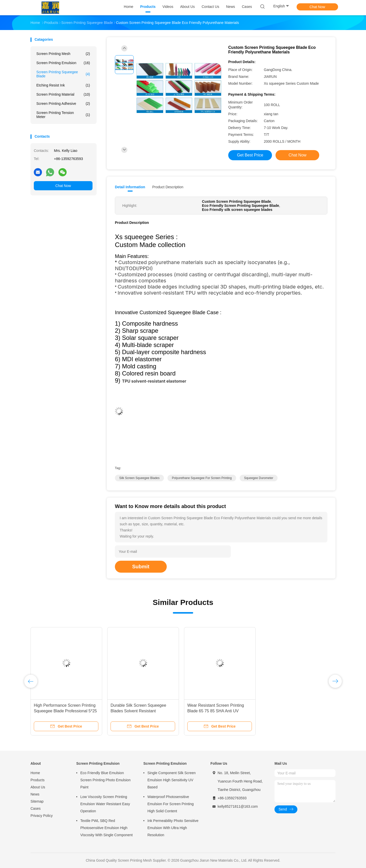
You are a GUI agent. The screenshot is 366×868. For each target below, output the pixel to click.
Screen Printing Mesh (63, 54)
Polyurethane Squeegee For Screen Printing (202, 478)
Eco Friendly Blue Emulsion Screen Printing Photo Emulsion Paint (105, 780)
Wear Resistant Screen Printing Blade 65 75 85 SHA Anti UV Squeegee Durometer (216, 711)
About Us (38, 787)
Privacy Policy (42, 816)
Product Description (168, 187)
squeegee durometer (259, 478)
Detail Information (130, 187)
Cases (36, 808)
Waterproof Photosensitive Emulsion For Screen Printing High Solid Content (171, 804)
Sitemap (37, 801)
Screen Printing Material (63, 94)
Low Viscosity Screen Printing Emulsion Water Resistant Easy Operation (105, 804)
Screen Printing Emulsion (63, 63)
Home (35, 773)
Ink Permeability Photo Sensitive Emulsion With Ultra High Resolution (173, 828)
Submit (141, 567)
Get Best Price (250, 155)
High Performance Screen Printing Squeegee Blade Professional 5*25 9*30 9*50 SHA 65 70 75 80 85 (65, 711)
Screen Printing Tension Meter (63, 115)
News (35, 794)
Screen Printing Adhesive (63, 104)
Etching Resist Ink (63, 85)
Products (37, 780)
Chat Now (317, 7)
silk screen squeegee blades (139, 478)
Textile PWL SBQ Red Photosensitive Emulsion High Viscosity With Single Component (106, 828)
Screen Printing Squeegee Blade (63, 74)
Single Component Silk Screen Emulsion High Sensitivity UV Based (172, 780)
